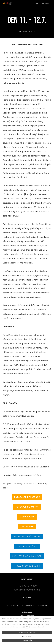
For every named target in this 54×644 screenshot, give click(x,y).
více (27, 627)
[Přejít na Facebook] (12, 605)
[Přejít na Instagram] (28, 605)
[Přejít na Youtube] (42, 605)
